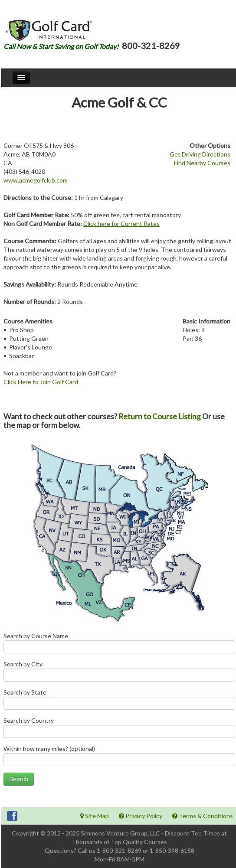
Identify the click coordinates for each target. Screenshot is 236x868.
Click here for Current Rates (121, 224)
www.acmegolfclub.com (36, 180)
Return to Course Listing (160, 416)
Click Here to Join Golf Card (41, 382)
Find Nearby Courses (202, 163)
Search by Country (119, 729)
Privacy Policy (141, 816)
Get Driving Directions (200, 154)
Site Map (95, 816)
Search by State (119, 701)
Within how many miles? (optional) (119, 758)
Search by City (119, 673)
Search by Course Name (119, 645)
